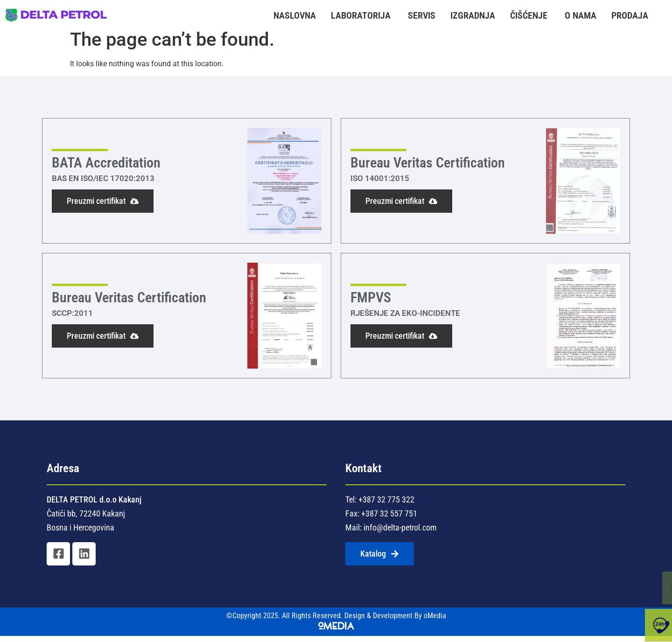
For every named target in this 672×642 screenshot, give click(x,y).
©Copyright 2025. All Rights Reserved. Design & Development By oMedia (336, 627)
